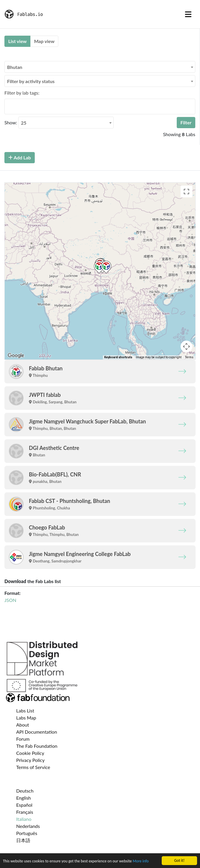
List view (18, 41)
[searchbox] (8, 106)
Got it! (179, 860)
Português (27, 833)
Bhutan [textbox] (15, 67)
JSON (10, 600)
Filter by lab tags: (22, 93)
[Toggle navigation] (188, 14)
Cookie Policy (30, 753)
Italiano (24, 819)
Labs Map (26, 718)
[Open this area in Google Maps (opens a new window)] (16, 356)
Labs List (25, 711)
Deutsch (25, 791)
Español (24, 805)
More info (141, 861)
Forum (23, 739)
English (24, 798)
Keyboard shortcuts (118, 357)
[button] (99, 267)
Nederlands (28, 826)
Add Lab (20, 157)
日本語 (23, 840)
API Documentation (37, 732)
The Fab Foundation (37, 746)
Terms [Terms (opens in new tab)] (189, 357)
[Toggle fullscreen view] (186, 192)
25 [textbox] (24, 123)
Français (25, 812)
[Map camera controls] (186, 346)
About (23, 725)
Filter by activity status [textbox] (31, 81)
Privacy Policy (30, 760)
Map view (44, 41)
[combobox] (100, 67)
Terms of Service (33, 767)
